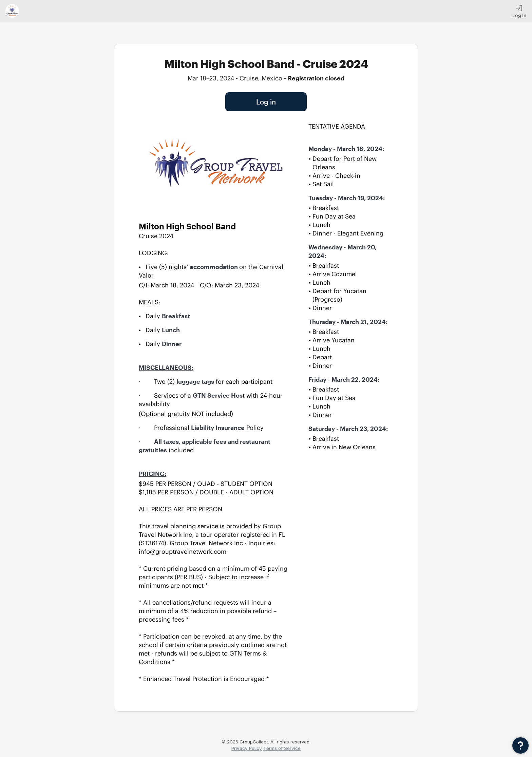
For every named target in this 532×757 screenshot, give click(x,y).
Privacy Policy (247, 748)
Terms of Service (282, 748)
